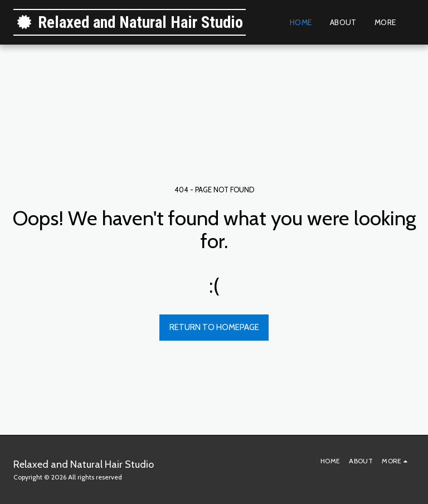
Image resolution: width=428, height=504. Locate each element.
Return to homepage (214, 327)
